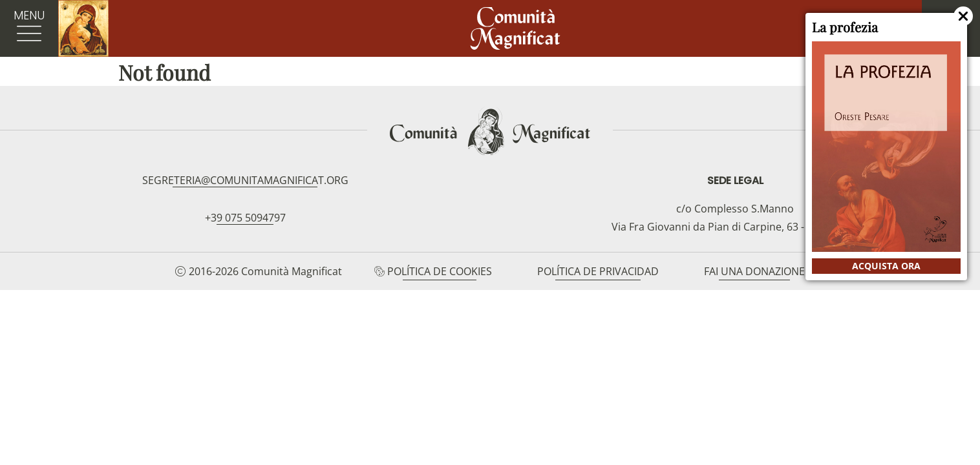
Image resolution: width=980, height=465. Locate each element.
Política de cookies (440, 271)
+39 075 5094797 (245, 218)
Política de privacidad (598, 271)
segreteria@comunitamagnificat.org (245, 180)
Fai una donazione (754, 271)
